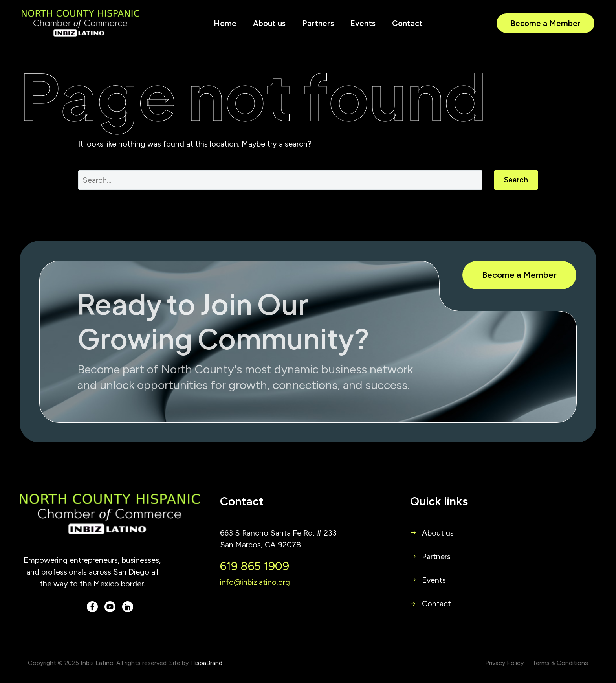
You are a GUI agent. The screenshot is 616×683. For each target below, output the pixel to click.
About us (269, 23)
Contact (407, 23)
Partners (318, 23)
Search (516, 180)
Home (225, 23)
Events (363, 23)
